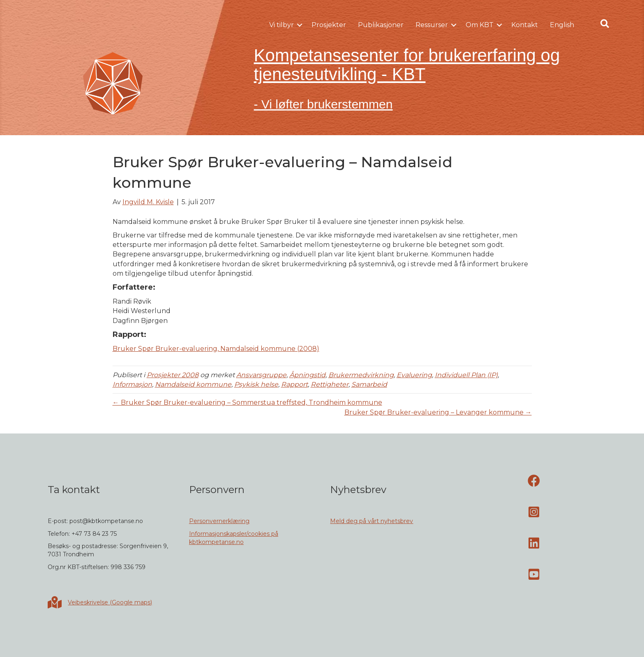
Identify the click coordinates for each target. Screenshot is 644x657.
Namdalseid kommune (193, 384)
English (562, 25)
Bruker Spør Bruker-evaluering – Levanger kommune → (438, 412)
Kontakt (525, 25)
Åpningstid (307, 375)
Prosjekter (329, 25)
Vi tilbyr (282, 25)
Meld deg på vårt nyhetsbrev (372, 521)
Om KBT (480, 25)
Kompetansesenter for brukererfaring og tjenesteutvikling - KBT (407, 65)
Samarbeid (369, 384)
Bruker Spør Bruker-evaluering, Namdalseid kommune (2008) (216, 349)
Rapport (294, 384)
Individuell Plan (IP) (466, 375)
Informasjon (132, 384)
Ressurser (432, 25)
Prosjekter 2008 (173, 375)
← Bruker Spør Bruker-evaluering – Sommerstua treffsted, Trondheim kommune (247, 402)
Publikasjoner (381, 25)
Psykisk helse (256, 384)
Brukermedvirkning (361, 375)
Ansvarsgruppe (261, 375)
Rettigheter (330, 384)
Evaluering (414, 375)
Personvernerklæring (219, 521)
